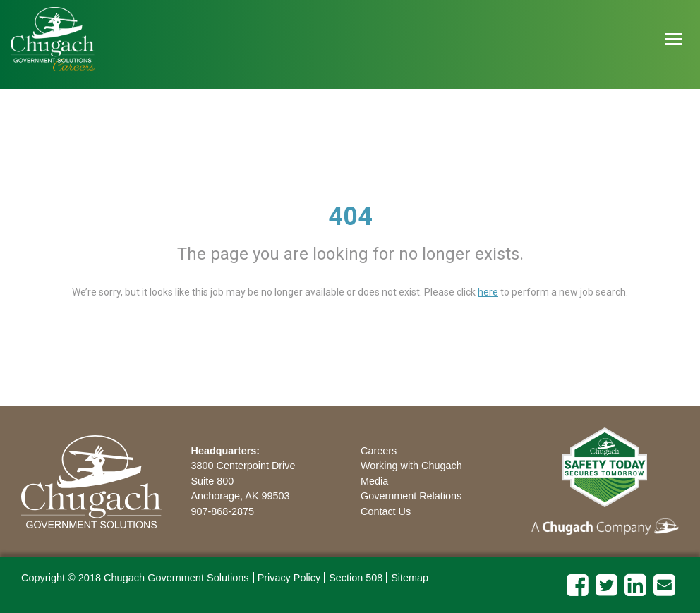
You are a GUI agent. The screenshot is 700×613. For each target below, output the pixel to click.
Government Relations (411, 496)
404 (350, 217)
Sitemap (410, 578)
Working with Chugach (411, 466)
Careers (379, 451)
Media (374, 481)
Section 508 (356, 578)
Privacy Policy (289, 578)
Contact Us (386, 511)
